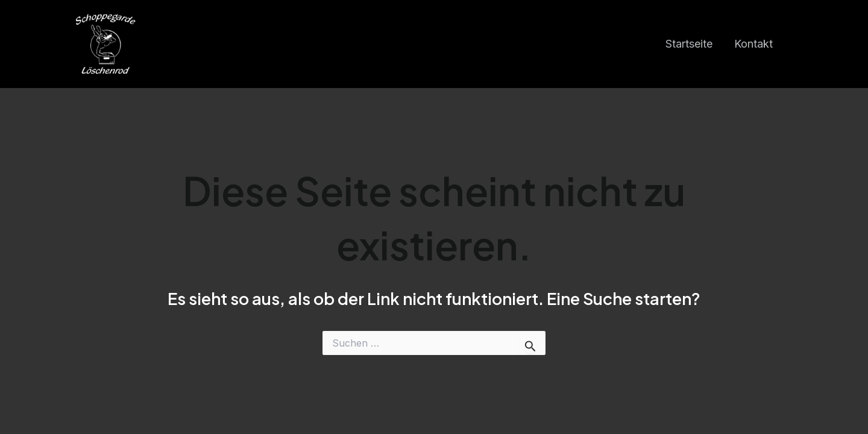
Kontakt (753, 44)
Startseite (689, 44)
